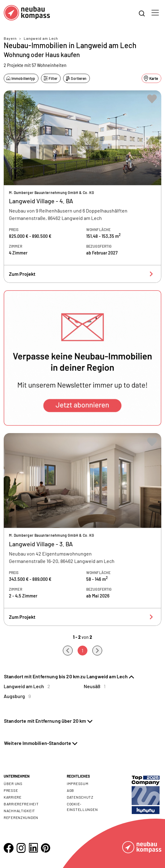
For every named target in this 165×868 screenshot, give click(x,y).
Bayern (10, 38)
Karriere (13, 797)
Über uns (13, 783)
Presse (11, 790)
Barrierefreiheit (21, 804)
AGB (70, 790)
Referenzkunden (21, 817)
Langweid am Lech (41, 38)
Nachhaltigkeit (19, 811)
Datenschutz (80, 797)
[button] (82, 358)
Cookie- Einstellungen (82, 807)
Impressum (78, 783)
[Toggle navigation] (155, 13)
